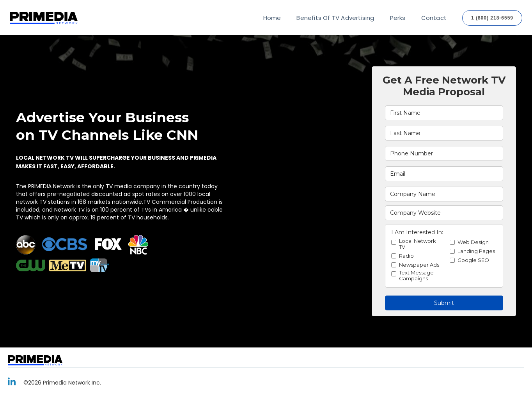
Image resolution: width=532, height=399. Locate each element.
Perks (398, 18)
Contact (434, 18)
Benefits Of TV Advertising (335, 18)
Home (272, 18)
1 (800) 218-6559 (492, 18)
